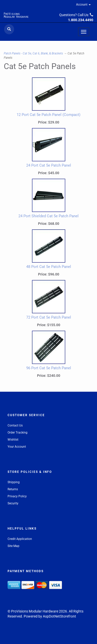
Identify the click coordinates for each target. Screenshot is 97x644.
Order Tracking (18, 433)
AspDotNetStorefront (59, 616)
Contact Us (15, 425)
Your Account (17, 447)
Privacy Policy (17, 496)
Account (83, 5)
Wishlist (13, 440)
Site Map (13, 546)
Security (13, 503)
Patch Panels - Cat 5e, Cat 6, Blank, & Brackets (33, 53)
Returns (13, 489)
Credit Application (20, 539)
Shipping (14, 482)
